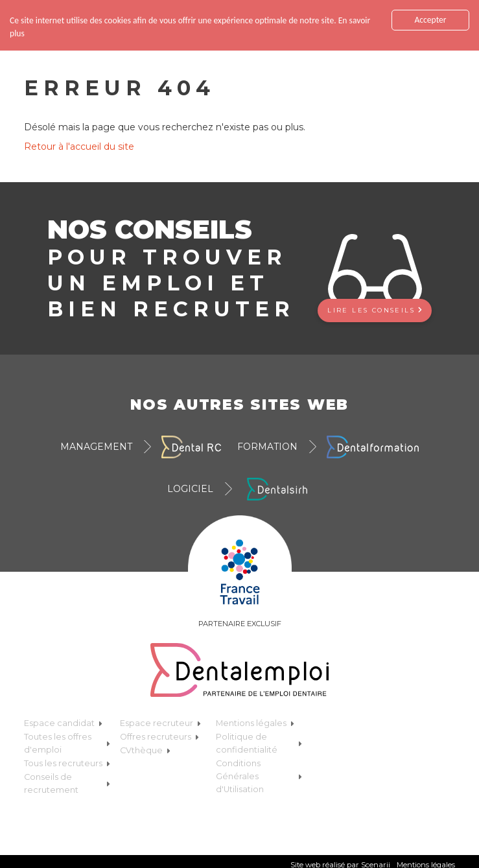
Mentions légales (255, 723)
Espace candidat (63, 723)
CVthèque (145, 750)
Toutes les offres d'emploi (67, 743)
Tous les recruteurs (67, 763)
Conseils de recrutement (67, 783)
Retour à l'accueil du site (79, 147)
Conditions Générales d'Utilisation (259, 776)
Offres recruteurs (159, 737)
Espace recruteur (160, 723)
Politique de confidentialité (259, 743)
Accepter (430, 20)
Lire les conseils (375, 310)
